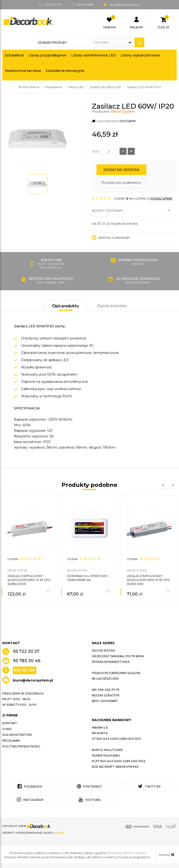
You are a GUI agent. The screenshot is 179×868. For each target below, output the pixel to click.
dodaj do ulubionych (121, 183)
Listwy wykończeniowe (140, 55)
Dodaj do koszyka (121, 170)
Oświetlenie (53, 87)
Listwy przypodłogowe (47, 55)
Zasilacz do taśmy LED (105, 87)
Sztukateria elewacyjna (65, 71)
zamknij (167, 854)
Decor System (123, 111)
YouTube (90, 800)
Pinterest (90, 786)
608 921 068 (25, 670)
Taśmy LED (76, 87)
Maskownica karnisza (23, 71)
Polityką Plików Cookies (128, 853)
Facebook (30, 786)
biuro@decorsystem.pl (125, 5)
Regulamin (11, 741)
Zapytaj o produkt (111, 238)
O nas (7, 729)
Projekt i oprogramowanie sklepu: (34, 833)
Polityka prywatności (21, 746)
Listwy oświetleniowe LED (94, 55)
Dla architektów (17, 735)
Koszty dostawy (132, 211)
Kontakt (10, 723)
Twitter (149, 786)
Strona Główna (29, 87)
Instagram (30, 800)
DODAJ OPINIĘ (162, 199)
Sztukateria (14, 55)
